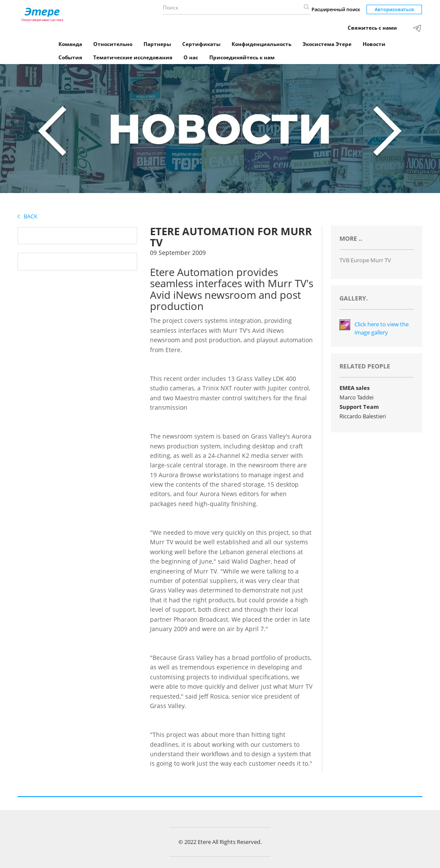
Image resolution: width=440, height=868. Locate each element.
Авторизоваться (394, 9)
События (70, 57)
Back (27, 216)
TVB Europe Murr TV (365, 260)
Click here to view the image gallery (382, 328)
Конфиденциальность (261, 44)
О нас (191, 57)
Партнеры (157, 44)
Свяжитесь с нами (372, 28)
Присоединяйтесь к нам (242, 57)
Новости (374, 44)
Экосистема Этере (327, 44)
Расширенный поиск (336, 9)
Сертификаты (201, 44)
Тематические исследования (133, 57)
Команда (70, 44)
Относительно (113, 44)
